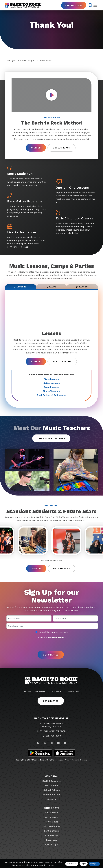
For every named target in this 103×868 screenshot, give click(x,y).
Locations (52, 843)
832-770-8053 (53, 739)
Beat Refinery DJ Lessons (52, 397)
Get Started (51, 704)
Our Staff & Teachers (51, 440)
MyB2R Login (52, 848)
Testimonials (52, 820)
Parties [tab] (82, 288)
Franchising (51, 839)
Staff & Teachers (51, 784)
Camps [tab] (51, 288)
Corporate (51, 811)
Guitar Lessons (51, 385)
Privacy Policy (71, 763)
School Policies (52, 793)
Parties (73, 695)
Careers (52, 802)
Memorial (51, 779)
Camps (57, 695)
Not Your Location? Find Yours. (51, 734)
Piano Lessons (52, 381)
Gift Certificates (52, 830)
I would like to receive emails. (52, 635)
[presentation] (51, 648)
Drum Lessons (51, 389)
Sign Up (36, 148)
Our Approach (61, 148)
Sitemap (84, 763)
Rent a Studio (51, 834)
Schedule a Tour (51, 798)
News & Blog (51, 825)
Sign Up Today (74, 5)
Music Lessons (62, 363)
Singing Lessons (52, 393)
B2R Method (51, 816)
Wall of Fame (62, 572)
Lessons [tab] (20, 288)
